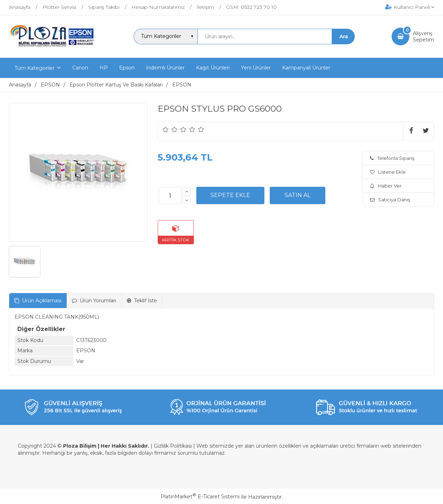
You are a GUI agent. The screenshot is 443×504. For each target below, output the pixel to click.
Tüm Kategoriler (35, 68)
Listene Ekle (388, 172)
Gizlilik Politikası (173, 446)
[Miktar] (170, 196)
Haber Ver (386, 186)
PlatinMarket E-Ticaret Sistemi (200, 497)
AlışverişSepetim (424, 37)
